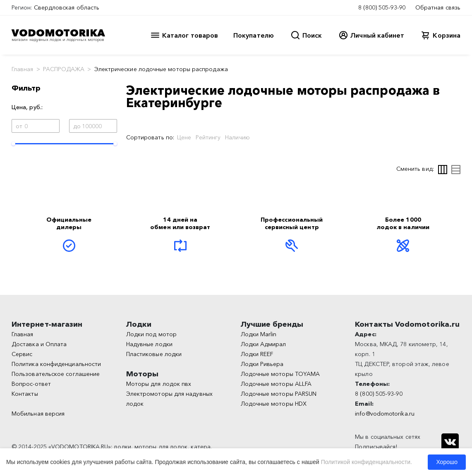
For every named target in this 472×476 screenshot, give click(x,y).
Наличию (237, 137)
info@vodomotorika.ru (385, 414)
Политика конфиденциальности (56, 364)
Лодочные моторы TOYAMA (280, 374)
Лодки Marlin (259, 334)
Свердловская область (67, 7)
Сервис (22, 354)
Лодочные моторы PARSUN (279, 394)
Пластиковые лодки (154, 354)
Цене (184, 137)
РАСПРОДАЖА (64, 69)
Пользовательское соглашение (56, 374)
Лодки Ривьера (262, 364)
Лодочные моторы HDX (274, 404)
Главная (23, 69)
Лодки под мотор (151, 334)
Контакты (25, 394)
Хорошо (447, 462)
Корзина (447, 35)
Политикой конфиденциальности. (367, 462)
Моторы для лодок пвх (159, 384)
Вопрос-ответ (31, 384)
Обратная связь (438, 7)
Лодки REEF (257, 354)
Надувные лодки (149, 344)
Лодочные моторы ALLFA (276, 384)
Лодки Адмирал (264, 344)
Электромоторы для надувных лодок (169, 399)
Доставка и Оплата (39, 344)
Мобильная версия (38, 414)
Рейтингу (208, 137)
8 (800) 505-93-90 (382, 7)
